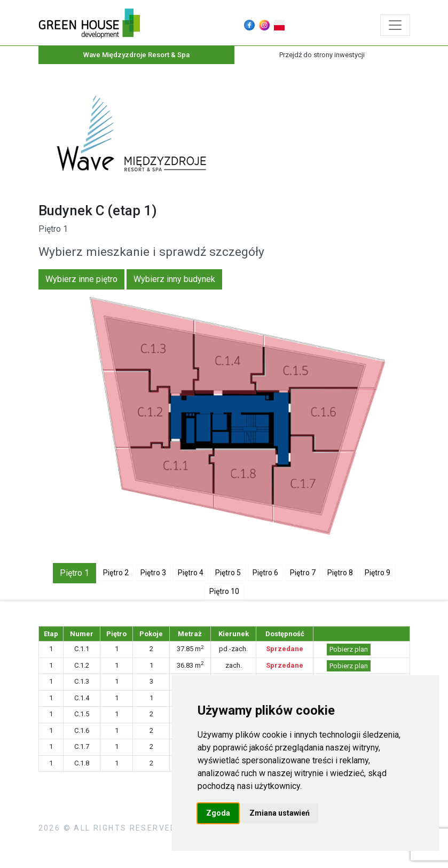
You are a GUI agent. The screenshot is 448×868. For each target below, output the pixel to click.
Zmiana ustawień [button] (280, 813)
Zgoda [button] (218, 813)
